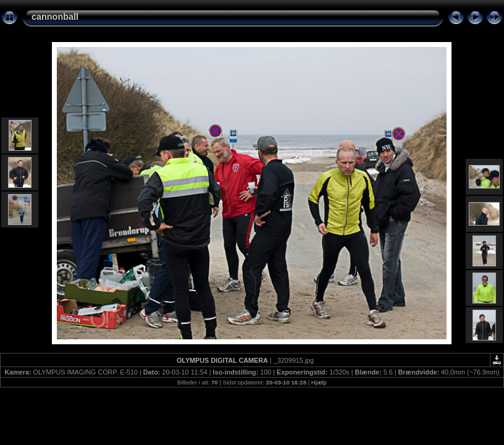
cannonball (55, 17)
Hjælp (319, 382)
